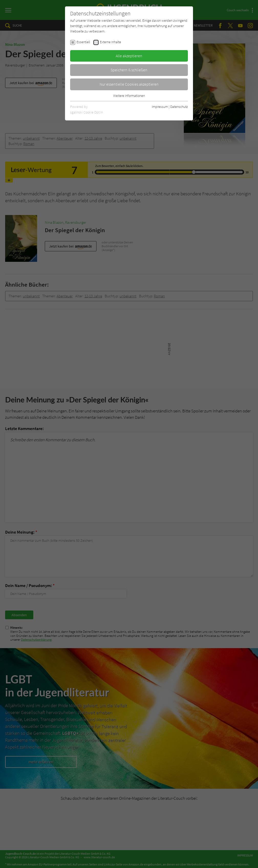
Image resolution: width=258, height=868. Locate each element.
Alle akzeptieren (129, 56)
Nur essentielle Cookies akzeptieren (129, 84)
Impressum (160, 107)
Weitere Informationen (129, 96)
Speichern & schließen (129, 70)
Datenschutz (179, 107)
